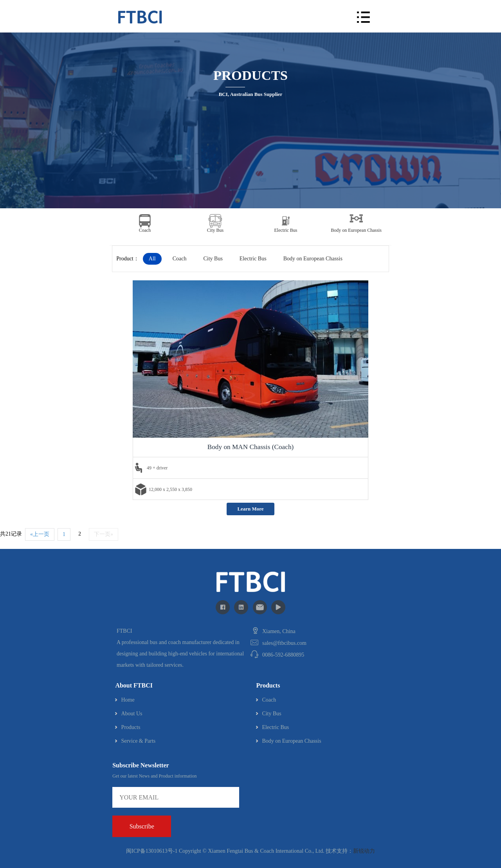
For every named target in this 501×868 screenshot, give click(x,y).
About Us (132, 714)
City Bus (213, 259)
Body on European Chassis (313, 259)
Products (131, 727)
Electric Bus (253, 259)
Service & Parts (138, 741)
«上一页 (40, 534)
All (152, 259)
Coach (180, 259)
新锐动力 (364, 851)
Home (128, 700)
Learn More (250, 509)
